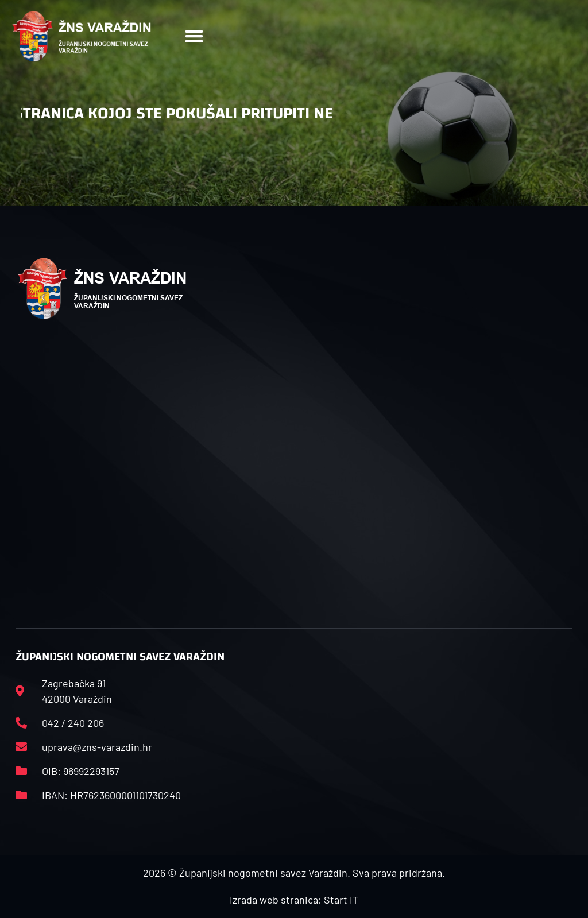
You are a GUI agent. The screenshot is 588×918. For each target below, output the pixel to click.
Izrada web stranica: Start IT (294, 900)
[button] (194, 36)
